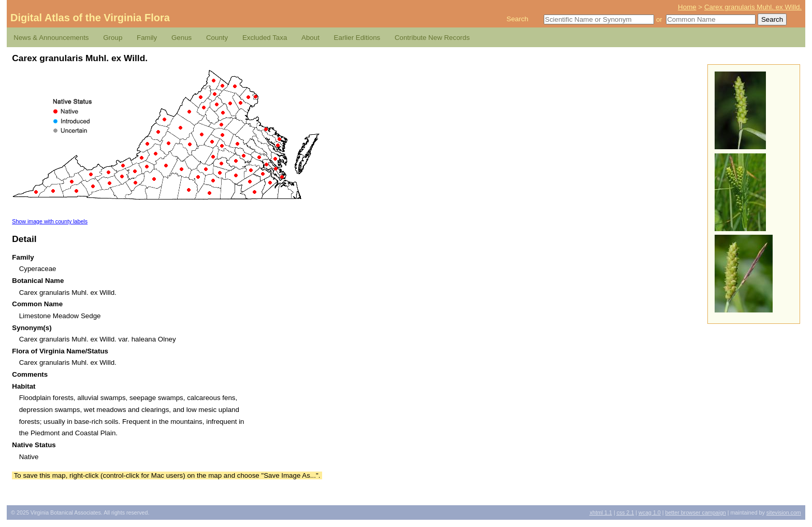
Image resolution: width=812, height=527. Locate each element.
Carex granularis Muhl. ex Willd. (753, 7)
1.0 (650, 512)
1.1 (601, 512)
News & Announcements (51, 38)
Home (687, 7)
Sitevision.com (784, 512)
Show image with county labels (50, 221)
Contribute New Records (432, 38)
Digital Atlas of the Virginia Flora (90, 18)
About (310, 38)
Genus (182, 38)
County (217, 38)
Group (113, 38)
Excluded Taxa (265, 38)
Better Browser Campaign (695, 512)
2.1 (626, 512)
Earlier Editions (357, 38)
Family (147, 38)
